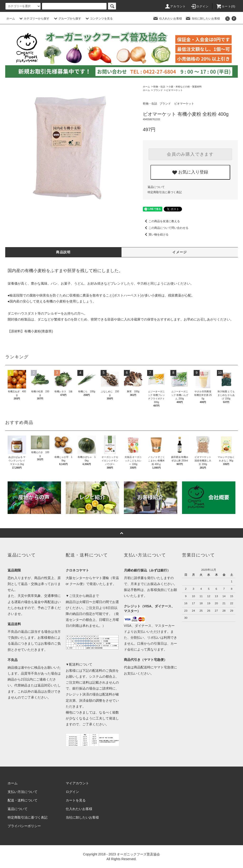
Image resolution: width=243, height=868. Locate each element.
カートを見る (76, 800)
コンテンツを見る (98, 19)
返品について (156, 187)
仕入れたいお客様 (167, 19)
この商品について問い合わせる (166, 228)
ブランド (158, 90)
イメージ (180, 252)
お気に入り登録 (190, 172)
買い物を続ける (156, 235)
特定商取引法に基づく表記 (165, 192)
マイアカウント (77, 783)
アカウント (175, 6)
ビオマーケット (174, 90)
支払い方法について (23, 792)
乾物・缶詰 (159, 87)
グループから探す (67, 19)
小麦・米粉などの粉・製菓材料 (185, 87)
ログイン (200, 6)
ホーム (11, 19)
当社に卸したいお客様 (203, 19)
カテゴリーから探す (34, 19)
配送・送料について (23, 800)
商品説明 (63, 252)
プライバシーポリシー (24, 826)
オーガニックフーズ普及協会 (138, 854)
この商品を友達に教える (161, 221)
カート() (226, 6)
